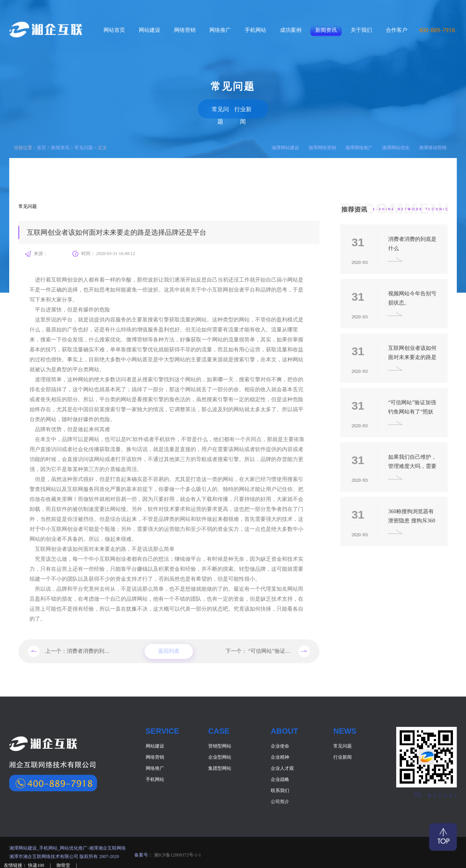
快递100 (37, 863)
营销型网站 (220, 744)
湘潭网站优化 (396, 146)
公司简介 (280, 800)
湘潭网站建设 (285, 146)
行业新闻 (258, 108)
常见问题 (208, 108)
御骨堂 (64, 863)
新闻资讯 (326, 30)
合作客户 (397, 30)
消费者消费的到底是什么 (96, 649)
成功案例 (291, 30)
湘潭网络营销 (322, 146)
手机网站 (255, 30)
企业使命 (280, 744)
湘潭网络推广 (359, 146)
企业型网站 (220, 755)
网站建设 (150, 30)
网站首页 (114, 30)
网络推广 (220, 30)
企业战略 (280, 777)
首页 (41, 146)
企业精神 (280, 755)
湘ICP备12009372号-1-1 (177, 853)
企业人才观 (282, 766)
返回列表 (169, 650)
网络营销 (185, 30)
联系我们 (280, 789)
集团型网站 (220, 766)
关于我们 (361, 30)
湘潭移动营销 (433, 146)
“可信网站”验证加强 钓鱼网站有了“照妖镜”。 (302, 649)
